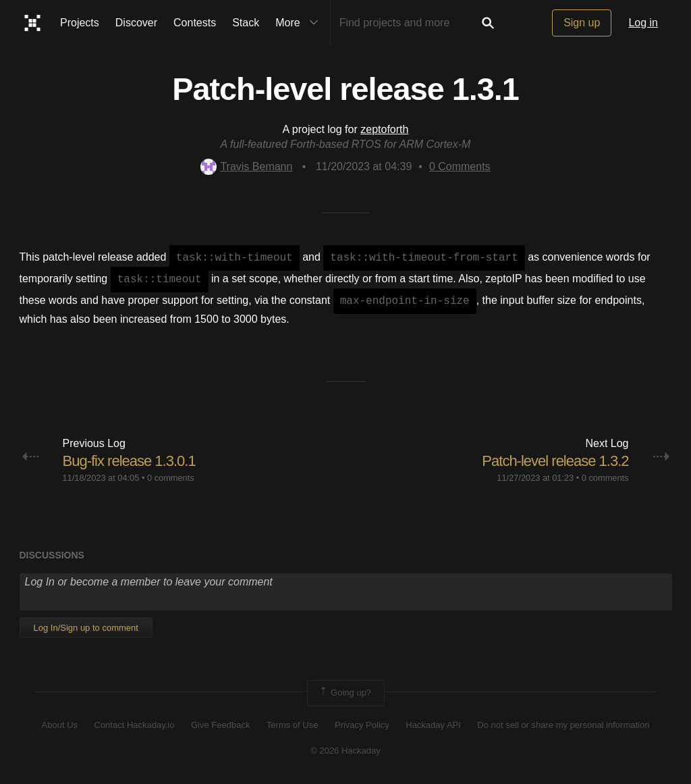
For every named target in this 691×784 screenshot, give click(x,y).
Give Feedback (220, 725)
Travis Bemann (246, 166)
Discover (136, 23)
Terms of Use (293, 725)
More (300, 23)
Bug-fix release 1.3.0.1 (129, 461)
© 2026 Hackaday (345, 751)
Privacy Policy (362, 725)
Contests (195, 23)
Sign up (582, 23)
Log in (643, 23)
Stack (246, 23)
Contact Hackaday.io (135, 725)
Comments (460, 166)
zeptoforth (384, 129)
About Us (60, 725)
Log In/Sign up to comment (86, 628)
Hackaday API (433, 725)
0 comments (171, 478)
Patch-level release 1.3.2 (555, 461)
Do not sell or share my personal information (563, 725)
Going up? (345, 693)
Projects (80, 23)
